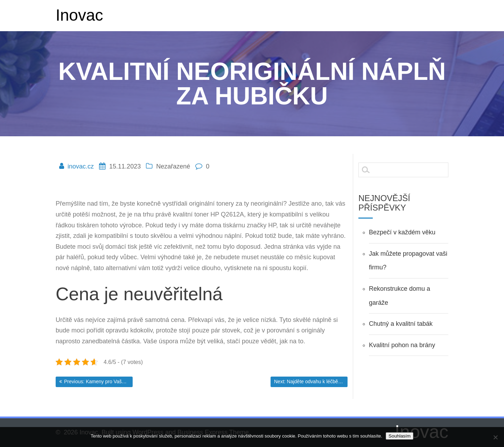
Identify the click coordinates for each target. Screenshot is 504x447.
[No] (495, 437)
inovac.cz (82, 166)
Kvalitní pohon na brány (402, 345)
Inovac (79, 15)
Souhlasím (400, 436)
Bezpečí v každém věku (402, 232)
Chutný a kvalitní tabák (401, 324)
